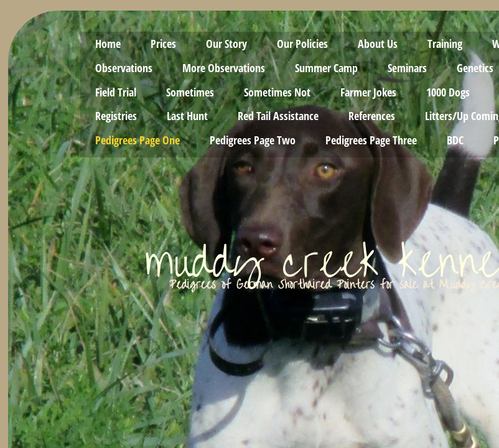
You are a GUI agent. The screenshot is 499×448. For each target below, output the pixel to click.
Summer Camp (326, 68)
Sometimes (190, 92)
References (372, 116)
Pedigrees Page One (138, 140)
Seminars (407, 68)
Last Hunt (187, 116)
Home (108, 44)
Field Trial (116, 92)
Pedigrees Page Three (371, 140)
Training (445, 44)
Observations (124, 68)
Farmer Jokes (368, 92)
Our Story (226, 44)
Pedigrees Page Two (253, 140)
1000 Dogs (448, 92)
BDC (455, 140)
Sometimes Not (277, 92)
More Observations (224, 68)
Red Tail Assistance (278, 116)
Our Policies (302, 44)
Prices (163, 44)
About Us (378, 44)
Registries (116, 116)
